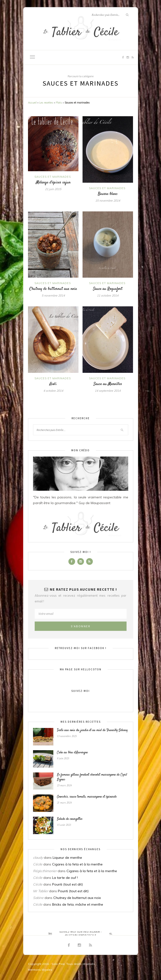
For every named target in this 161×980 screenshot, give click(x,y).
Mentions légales (40, 970)
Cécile (38, 864)
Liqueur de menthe (67, 858)
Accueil (32, 103)
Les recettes (46, 103)
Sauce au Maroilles (108, 384)
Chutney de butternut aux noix (53, 289)
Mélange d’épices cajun (53, 182)
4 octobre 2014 (53, 391)
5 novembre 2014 (53, 295)
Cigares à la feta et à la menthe (77, 864)
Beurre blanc (108, 194)
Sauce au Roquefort (108, 289)
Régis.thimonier (45, 871)
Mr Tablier (41, 891)
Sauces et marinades (53, 177)
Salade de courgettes (70, 819)
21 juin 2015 (53, 189)
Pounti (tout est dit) (67, 884)
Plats (59, 103)
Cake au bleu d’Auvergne (72, 753)
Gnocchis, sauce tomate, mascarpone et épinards (87, 797)
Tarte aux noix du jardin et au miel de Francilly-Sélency (92, 730)
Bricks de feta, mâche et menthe (78, 904)
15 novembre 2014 (108, 201)
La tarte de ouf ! (65, 878)
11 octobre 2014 (108, 295)
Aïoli (53, 384)
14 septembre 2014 (108, 391)
